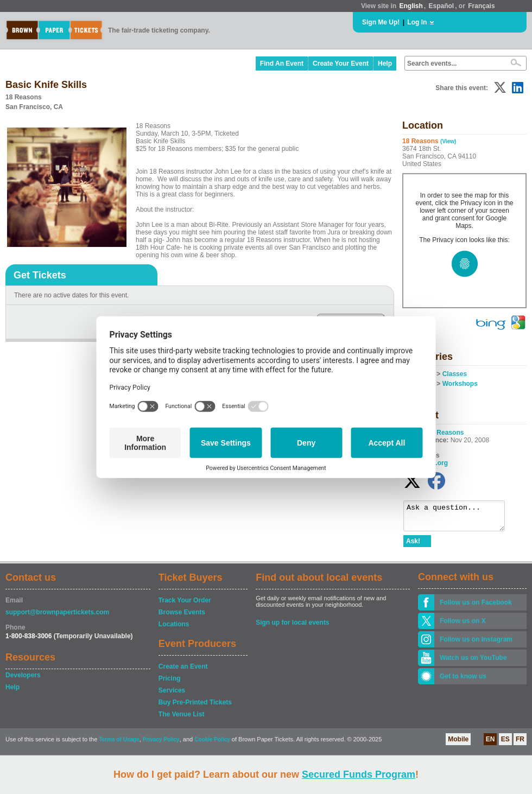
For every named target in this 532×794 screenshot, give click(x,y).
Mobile (458, 744)
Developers (23, 680)
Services (172, 695)
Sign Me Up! (381, 22)
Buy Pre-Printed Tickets (195, 707)
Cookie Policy (212, 744)
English (411, 6)
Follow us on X (463, 626)
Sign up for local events (292, 627)
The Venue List (182, 719)
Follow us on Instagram (476, 644)
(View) (448, 141)
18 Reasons (446, 433)
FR (520, 744)
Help (385, 63)
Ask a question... (460, 518)
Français (481, 6)
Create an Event (183, 671)
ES (505, 744)
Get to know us (463, 681)
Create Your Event (341, 63)
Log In (417, 22)
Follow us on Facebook (476, 607)
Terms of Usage (119, 744)
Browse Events (182, 617)
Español (442, 6)
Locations (174, 629)
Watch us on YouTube (473, 663)
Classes (455, 374)
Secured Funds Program (359, 774)
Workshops (460, 384)
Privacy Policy (161, 744)
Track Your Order (185, 605)
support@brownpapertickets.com (57, 617)
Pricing (170, 683)
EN (490, 744)
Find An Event (282, 63)
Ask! (413, 546)
